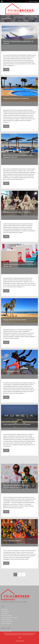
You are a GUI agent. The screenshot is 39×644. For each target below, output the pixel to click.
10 (26, 480)
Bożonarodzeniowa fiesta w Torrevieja (17, 212)
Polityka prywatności (6, 624)
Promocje (18, 47)
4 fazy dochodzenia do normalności (16, 98)
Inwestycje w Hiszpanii (6, 615)
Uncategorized (25, 47)
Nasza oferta (4, 609)
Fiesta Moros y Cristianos (12, 541)
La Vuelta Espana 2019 (11, 371)
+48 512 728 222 (33, 1)
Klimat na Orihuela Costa (7, 622)
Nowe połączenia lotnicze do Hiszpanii (17, 424)
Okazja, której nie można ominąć (15, 320)
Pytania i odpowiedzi (6, 619)
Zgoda (20, 637)
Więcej (6, 69)
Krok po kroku (4, 613)
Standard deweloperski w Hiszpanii (9, 617)
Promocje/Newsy (5, 611)
